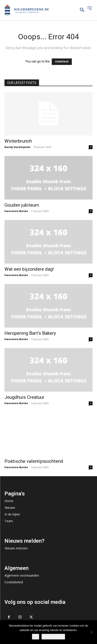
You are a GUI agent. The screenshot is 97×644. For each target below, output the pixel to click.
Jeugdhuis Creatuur (24, 397)
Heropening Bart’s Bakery (30, 333)
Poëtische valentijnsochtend (35, 461)
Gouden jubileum (22, 205)
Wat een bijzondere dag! (30, 269)
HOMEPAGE (62, 62)
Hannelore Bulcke (16, 211)
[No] (91, 632)
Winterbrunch (18, 141)
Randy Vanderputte (17, 147)
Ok (36, 637)
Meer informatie (53, 637)
